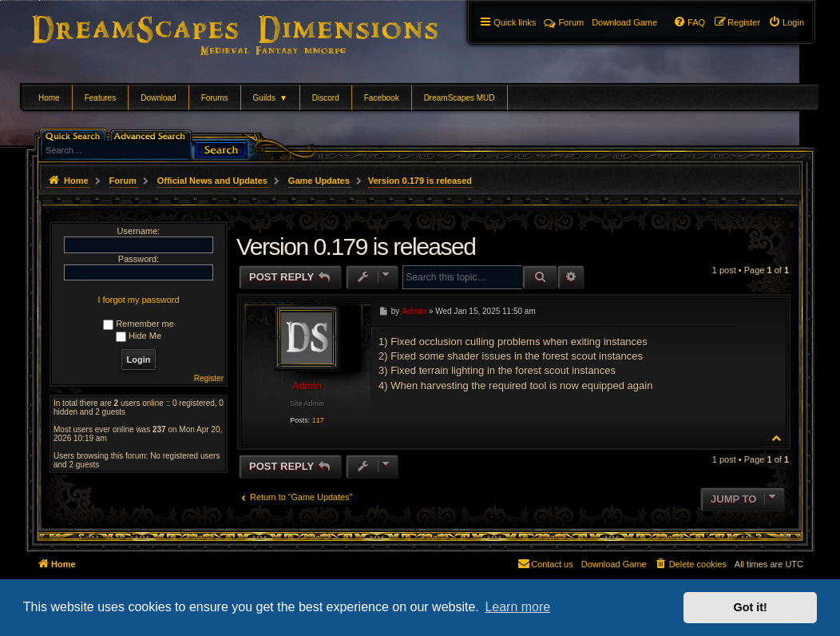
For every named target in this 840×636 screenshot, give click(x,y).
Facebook (382, 98)
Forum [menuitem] (564, 22)
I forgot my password (138, 300)
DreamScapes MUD (460, 98)
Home (49, 98)
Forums (215, 98)
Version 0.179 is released (420, 181)
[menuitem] (786, 22)
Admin (307, 386)
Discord (326, 98)
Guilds (270, 98)
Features (100, 98)
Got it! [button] (751, 607)
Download (158, 98)
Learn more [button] (517, 607)
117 (318, 420)
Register (209, 378)
